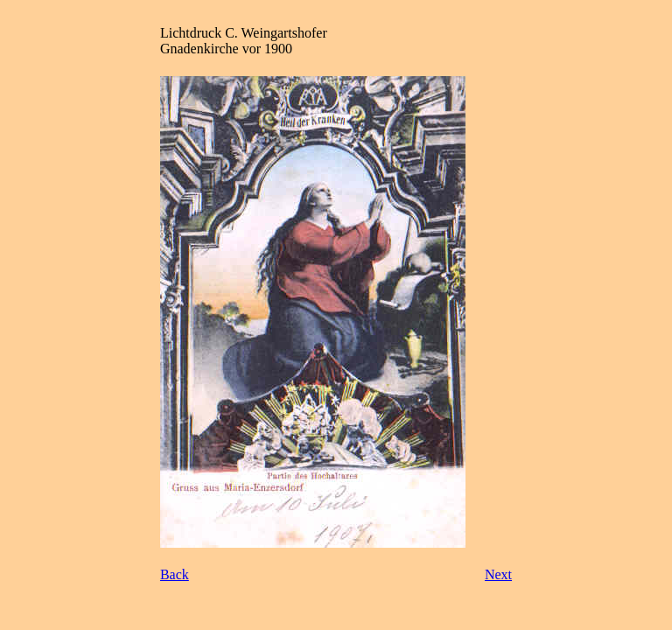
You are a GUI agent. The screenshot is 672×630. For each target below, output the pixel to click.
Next (498, 574)
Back (175, 574)
